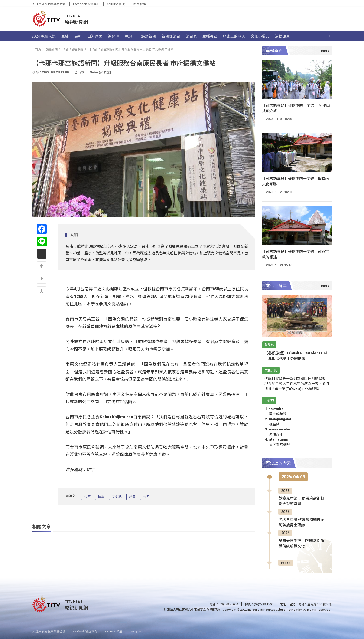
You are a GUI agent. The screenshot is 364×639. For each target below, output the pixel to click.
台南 (87, 497)
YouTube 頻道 (116, 4)
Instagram (140, 4)
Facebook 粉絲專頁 (86, 4)
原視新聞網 (76, 22)
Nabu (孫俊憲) (100, 72)
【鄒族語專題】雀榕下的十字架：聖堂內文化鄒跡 (296, 181)
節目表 (191, 36)
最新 (78, 36)
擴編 (101, 497)
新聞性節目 (171, 36)
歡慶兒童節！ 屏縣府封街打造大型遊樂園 (302, 501)
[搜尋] (330, 36)
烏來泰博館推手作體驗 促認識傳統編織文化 (302, 543)
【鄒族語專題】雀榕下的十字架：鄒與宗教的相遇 (296, 254)
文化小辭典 (260, 36)
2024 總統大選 (44, 36)
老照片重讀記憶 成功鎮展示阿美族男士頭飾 (302, 522)
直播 (65, 36)
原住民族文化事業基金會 (49, 4)
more (286, 563)
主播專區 (210, 36)
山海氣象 (95, 36)
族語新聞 (149, 36)
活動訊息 (282, 36)
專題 (130, 36)
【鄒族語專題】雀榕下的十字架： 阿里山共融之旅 (296, 108)
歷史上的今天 (234, 36)
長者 (146, 497)
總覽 (113, 36)
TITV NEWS (74, 16)
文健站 (117, 497)
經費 (132, 497)
